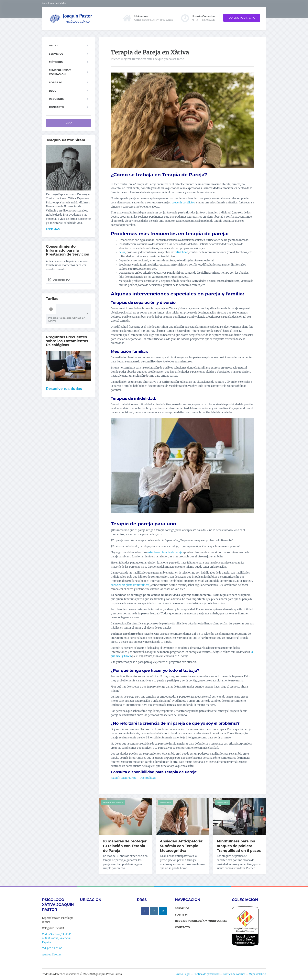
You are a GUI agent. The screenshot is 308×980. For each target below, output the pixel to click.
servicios (182, 908)
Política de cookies (234, 974)
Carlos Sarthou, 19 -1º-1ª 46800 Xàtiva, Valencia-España (57, 938)
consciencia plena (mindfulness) (130, 585)
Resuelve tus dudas (64, 389)
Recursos (56, 99)
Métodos (56, 62)
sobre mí (182, 915)
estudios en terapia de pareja (165, 552)
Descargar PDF (60, 280)
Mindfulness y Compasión (60, 72)
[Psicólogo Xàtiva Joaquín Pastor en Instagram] (154, 911)
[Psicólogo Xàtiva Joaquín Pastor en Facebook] (145, 911)
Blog (53, 91)
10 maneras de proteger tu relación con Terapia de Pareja (125, 846)
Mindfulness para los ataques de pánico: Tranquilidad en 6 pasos (239, 846)
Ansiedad (165, 802)
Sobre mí (56, 82)
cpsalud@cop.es (52, 955)
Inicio (53, 45)
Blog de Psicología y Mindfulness (201, 921)
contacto (182, 927)
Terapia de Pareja (113, 802)
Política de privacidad (207, 974)
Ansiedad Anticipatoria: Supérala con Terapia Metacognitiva (182, 846)
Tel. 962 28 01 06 (52, 948)
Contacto (56, 107)
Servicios (56, 54)
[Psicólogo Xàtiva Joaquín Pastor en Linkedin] (163, 911)
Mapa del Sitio (257, 974)
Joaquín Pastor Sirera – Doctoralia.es (133, 778)
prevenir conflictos (183, 203)
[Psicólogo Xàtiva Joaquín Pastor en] (154, 919)
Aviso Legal (183, 974)
